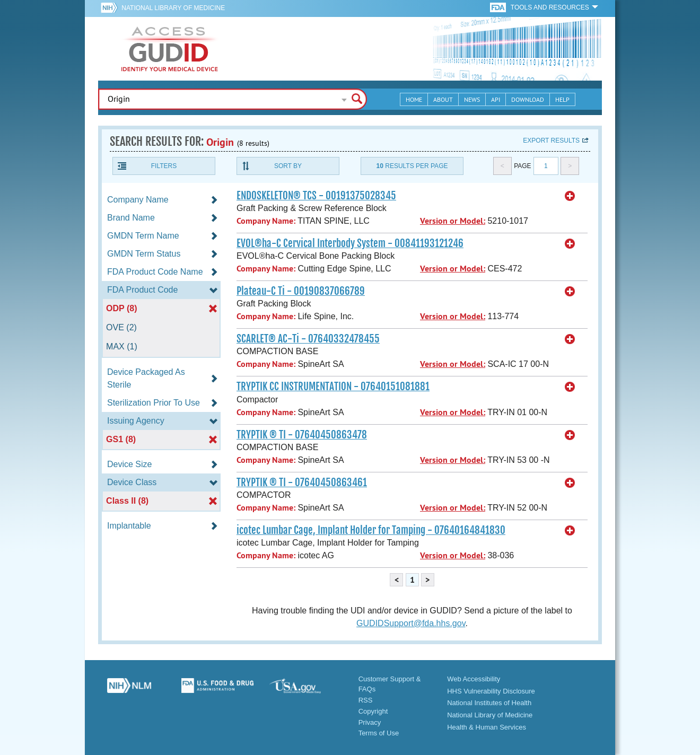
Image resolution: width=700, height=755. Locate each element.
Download (528, 99)
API (496, 99)
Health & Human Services (487, 727)
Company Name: (266, 221)
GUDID (170, 49)
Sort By (288, 166)
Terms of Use (379, 733)
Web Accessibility (474, 679)
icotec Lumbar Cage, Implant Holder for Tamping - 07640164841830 (371, 530)
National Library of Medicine (173, 8)
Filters (164, 166)
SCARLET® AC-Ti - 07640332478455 (308, 339)
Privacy (370, 722)
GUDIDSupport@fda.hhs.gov (411, 623)
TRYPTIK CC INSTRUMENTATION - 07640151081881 (333, 387)
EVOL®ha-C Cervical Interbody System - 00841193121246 (350, 243)
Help (562, 99)
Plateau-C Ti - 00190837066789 (301, 291)
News (472, 99)
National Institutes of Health (489, 703)
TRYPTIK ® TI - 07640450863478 (302, 435)
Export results (551, 141)
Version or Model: (453, 221)
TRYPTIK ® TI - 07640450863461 (302, 482)
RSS (366, 700)
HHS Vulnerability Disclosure (491, 691)
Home (414, 99)
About (443, 99)
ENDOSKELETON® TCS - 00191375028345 (316, 196)
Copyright (373, 711)
